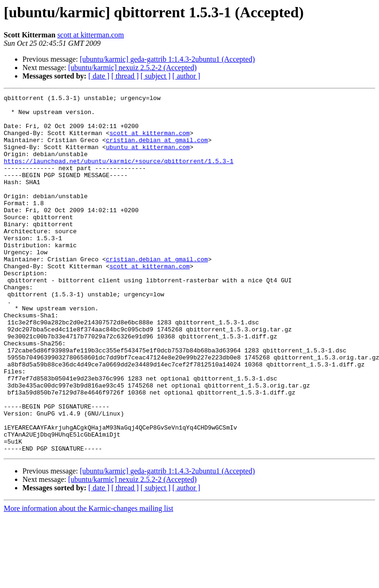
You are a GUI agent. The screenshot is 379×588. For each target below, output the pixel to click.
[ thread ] (125, 76)
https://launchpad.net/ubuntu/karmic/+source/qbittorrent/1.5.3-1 (118, 175)
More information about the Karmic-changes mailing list (89, 580)
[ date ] (99, 76)
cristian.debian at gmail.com (157, 150)
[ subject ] (156, 76)
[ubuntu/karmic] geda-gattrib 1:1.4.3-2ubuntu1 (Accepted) (168, 59)
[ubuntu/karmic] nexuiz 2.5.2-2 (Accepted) (132, 68)
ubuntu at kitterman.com (147, 158)
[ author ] (186, 76)
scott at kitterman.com (91, 35)
